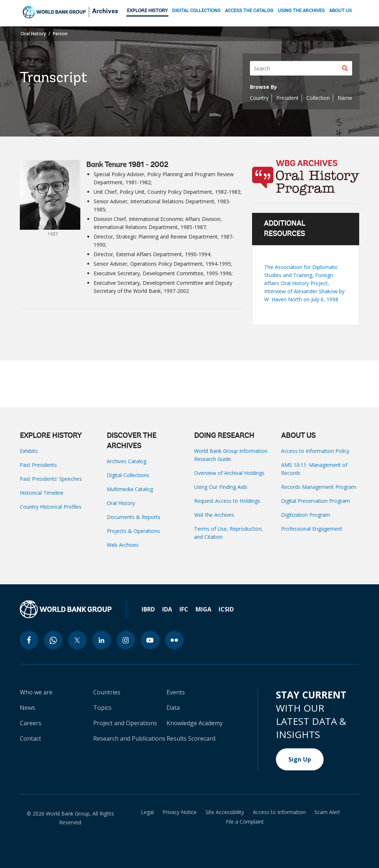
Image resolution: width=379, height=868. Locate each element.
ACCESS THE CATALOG (249, 11)
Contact (30, 738)
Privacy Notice (180, 812)
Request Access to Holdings (227, 501)
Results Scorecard (191, 738)
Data (173, 708)
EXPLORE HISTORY (147, 11)
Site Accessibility (225, 812)
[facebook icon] (29, 640)
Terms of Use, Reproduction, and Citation (229, 533)
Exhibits (29, 451)
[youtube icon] (150, 640)
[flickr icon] (174, 640)
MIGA (203, 609)
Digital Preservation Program (316, 501)
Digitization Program (306, 515)
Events (176, 692)
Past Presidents (38, 465)
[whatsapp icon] (53, 640)
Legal (147, 812)
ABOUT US (340, 11)
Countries (107, 692)
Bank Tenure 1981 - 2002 (127, 165)
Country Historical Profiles (51, 507)
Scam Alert (327, 812)
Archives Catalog (127, 461)
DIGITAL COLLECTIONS (196, 11)
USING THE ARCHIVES (301, 11)
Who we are (36, 692)
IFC (184, 609)
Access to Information (279, 812)
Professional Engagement (312, 529)
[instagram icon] (126, 640)
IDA (167, 609)
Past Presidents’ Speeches (51, 479)
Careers (31, 723)
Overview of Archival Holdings (229, 473)
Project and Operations (125, 723)
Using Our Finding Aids (221, 487)
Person (60, 34)
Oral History (33, 34)
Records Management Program (319, 487)
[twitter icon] (77, 640)
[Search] (301, 68)
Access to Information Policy (315, 451)
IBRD (148, 609)
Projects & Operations (133, 531)
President (287, 98)
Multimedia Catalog (130, 489)
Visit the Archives (214, 515)
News (28, 708)
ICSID (226, 609)
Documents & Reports (134, 517)
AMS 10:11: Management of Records (314, 469)
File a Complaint (245, 822)
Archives (105, 12)
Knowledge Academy (195, 723)
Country (259, 98)
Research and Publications (129, 738)
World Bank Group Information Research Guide (231, 455)
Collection (318, 98)
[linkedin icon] (102, 640)
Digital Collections (128, 475)
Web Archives (123, 545)
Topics (102, 708)
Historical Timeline (42, 493)
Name (345, 98)
